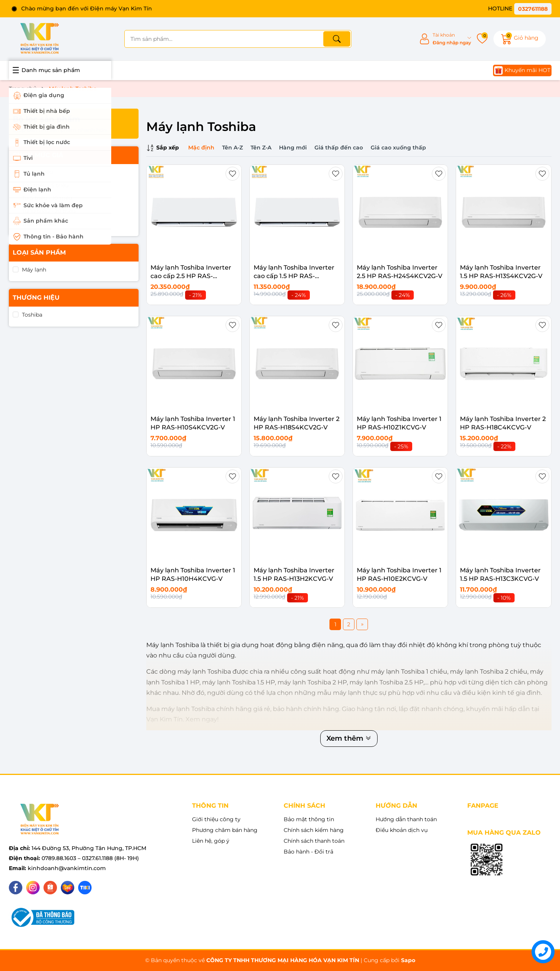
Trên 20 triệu (39, 224)
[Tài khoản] (445, 39)
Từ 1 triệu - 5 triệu (45, 185)
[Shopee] (50, 888)
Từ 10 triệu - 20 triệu (49, 211)
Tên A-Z (232, 148)
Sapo (408, 960)
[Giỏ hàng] (520, 39)
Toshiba (32, 315)
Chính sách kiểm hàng (314, 830)
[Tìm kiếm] (337, 39)
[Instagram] (33, 888)
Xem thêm (349, 738)
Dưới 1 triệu (37, 172)
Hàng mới (293, 148)
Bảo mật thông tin (309, 819)
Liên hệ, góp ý (211, 841)
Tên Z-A (261, 148)
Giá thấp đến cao (339, 148)
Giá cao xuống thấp (398, 148)
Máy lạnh (34, 270)
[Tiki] (85, 888)
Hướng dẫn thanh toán (406, 819)
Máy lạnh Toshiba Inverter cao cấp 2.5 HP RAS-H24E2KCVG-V (191, 276)
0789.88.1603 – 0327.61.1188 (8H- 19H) (90, 858)
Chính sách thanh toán (314, 841)
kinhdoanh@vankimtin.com (67, 868)
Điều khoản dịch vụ (402, 830)
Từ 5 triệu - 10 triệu (47, 198)
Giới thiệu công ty (216, 819)
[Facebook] (16, 888)
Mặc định (201, 148)
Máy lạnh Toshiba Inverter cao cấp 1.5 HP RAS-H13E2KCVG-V (294, 276)
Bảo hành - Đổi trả (308, 852)
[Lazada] (68, 888)
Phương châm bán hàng (225, 830)
